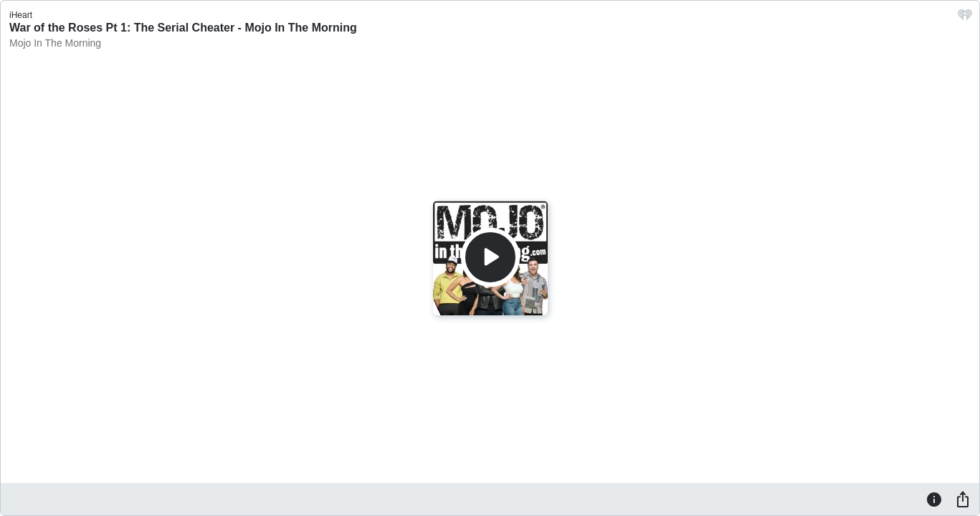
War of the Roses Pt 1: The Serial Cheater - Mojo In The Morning (183, 28)
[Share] (963, 499)
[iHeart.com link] (965, 18)
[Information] (934, 499)
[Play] (490, 257)
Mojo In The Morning (55, 43)
